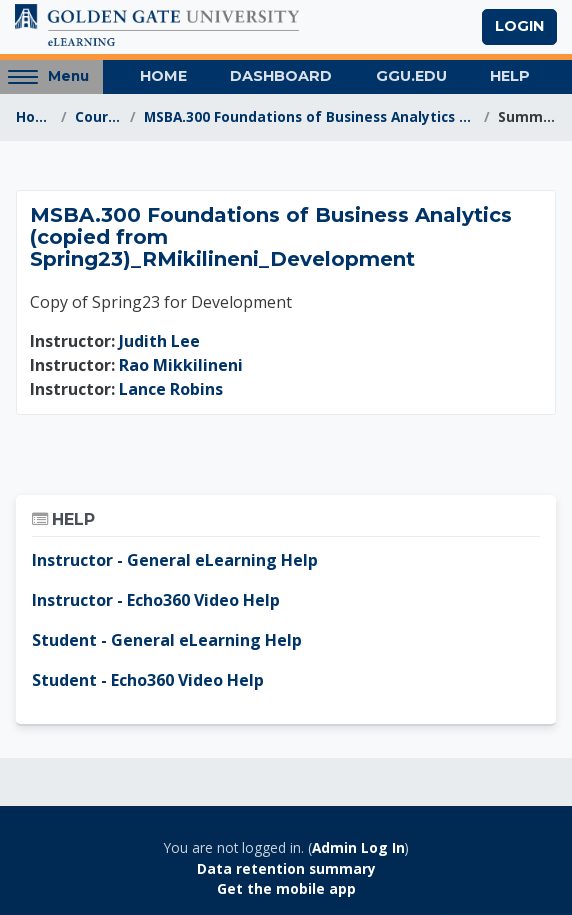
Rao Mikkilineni (181, 365)
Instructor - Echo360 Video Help (156, 600)
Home (163, 76)
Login (519, 26)
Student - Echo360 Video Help (148, 680)
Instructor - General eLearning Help (175, 560)
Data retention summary (286, 868)
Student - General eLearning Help (167, 640)
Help (510, 76)
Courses (99, 116)
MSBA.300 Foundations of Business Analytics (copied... (309, 116)
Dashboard (281, 76)
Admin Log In (358, 847)
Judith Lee (159, 341)
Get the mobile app (286, 888)
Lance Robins (171, 389)
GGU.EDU (411, 76)
